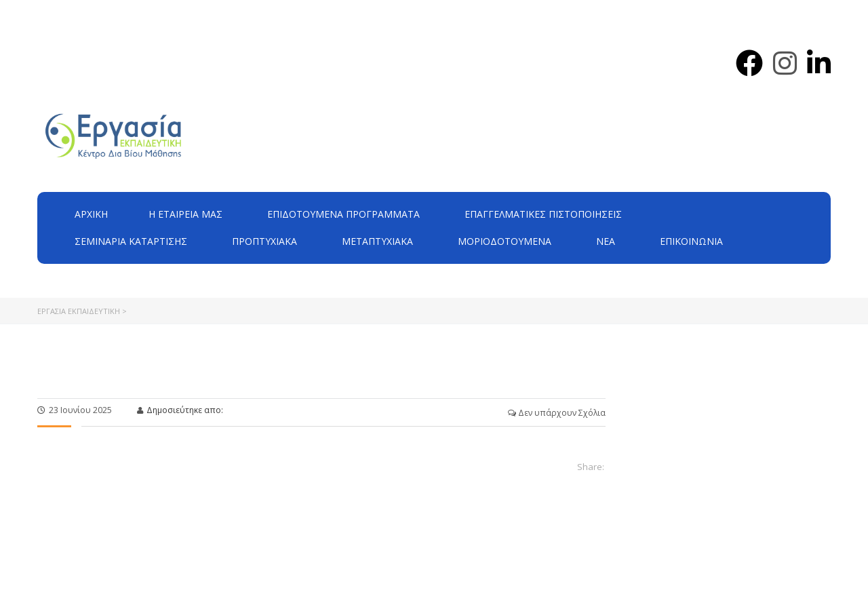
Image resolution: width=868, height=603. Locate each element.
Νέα (606, 241)
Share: (591, 467)
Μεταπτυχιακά (377, 241)
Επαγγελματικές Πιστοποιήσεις (543, 214)
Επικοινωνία (691, 241)
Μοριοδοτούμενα (505, 241)
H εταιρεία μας (185, 214)
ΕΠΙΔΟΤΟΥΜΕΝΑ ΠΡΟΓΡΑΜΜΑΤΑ (343, 214)
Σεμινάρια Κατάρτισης (131, 241)
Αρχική (91, 214)
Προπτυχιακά (264, 241)
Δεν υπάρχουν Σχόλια (557, 413)
